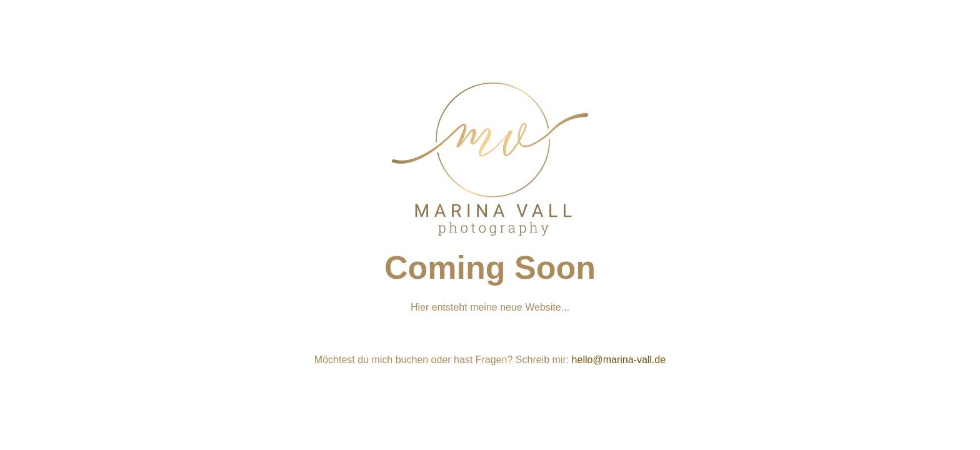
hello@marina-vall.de (619, 360)
